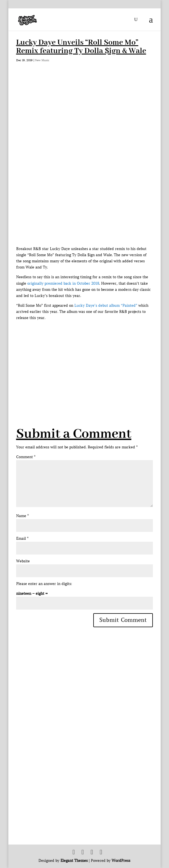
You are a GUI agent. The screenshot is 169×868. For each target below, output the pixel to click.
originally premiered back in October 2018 (63, 283)
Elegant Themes (74, 861)
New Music (42, 60)
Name (22, 516)
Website (23, 561)
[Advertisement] (93, 360)
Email (22, 538)
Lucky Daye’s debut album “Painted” (106, 305)
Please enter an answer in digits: (44, 584)
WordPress (121, 861)
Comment (26, 457)
